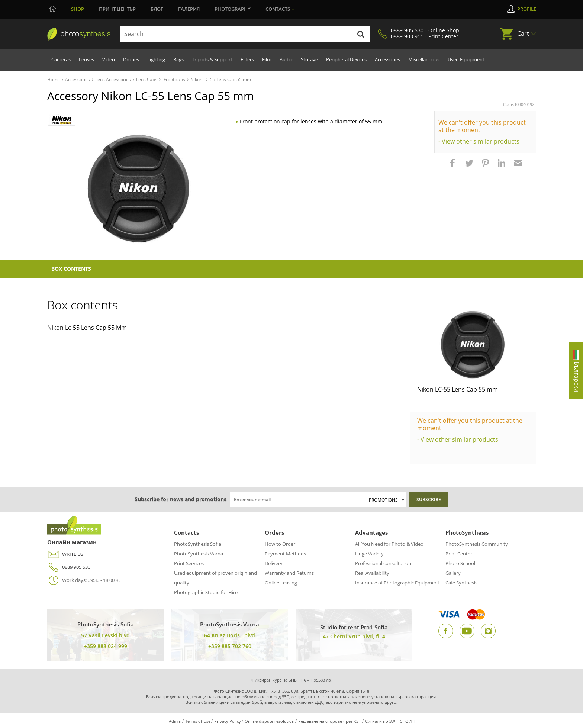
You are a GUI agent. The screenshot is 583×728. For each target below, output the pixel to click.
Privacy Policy (228, 721)
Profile (527, 9)
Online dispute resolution (270, 721)
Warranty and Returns (289, 573)
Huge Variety (369, 554)
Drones (131, 59)
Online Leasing (281, 583)
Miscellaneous (424, 59)
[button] (453, 167)
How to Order (280, 544)
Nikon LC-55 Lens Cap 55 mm (458, 390)
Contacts (278, 9)
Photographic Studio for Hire (206, 593)
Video (109, 59)
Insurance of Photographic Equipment (397, 583)
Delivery (274, 564)
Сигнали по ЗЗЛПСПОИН (390, 721)
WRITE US (65, 555)
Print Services (189, 564)
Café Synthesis (461, 583)
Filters (247, 59)
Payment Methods (285, 554)
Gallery (453, 573)
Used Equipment (466, 59)
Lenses (86, 59)
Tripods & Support (212, 59)
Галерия (189, 9)
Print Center (459, 554)
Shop (78, 9)
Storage (309, 59)
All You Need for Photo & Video (389, 544)
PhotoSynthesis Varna (199, 554)
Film (267, 59)
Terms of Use (198, 721)
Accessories (387, 59)
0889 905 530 (69, 568)
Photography (233, 9)
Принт (117, 9)
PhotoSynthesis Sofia (198, 544)
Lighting (156, 59)
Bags (178, 59)
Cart (523, 33)
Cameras (61, 59)
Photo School (460, 564)
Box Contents (72, 269)
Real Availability (372, 573)
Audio (286, 59)
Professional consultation (383, 564)
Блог (157, 9)
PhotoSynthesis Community (477, 544)
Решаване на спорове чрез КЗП (330, 721)
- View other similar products (479, 141)
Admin (175, 721)
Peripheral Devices (346, 59)
